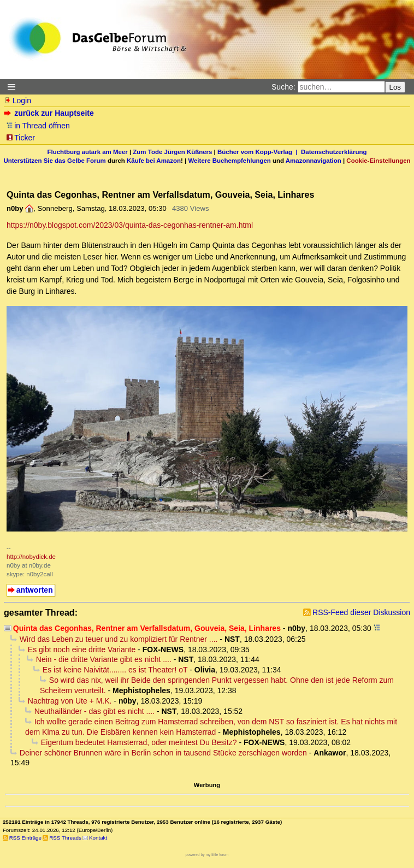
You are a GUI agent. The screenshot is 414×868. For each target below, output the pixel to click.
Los (395, 87)
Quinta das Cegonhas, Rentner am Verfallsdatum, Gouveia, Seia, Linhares (147, 628)
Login (17, 101)
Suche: (283, 87)
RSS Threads (65, 838)
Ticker (20, 138)
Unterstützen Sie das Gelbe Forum (54, 161)
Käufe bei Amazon (154, 161)
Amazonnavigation (314, 161)
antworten (35, 590)
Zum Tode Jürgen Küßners (172, 152)
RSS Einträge (25, 838)
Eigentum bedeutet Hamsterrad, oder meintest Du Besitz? (139, 742)
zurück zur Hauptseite (50, 113)
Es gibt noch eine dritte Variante (82, 649)
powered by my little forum (207, 855)
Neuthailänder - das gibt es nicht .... (94, 711)
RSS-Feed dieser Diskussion (361, 612)
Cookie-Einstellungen (378, 161)
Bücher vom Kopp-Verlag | (259, 152)
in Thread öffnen (38, 126)
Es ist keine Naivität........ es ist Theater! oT (115, 670)
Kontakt (98, 838)
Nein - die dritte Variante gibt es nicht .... (104, 659)
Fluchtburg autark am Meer (88, 152)
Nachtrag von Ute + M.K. (70, 701)
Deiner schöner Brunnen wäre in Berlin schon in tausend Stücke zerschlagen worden (163, 753)
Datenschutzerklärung (334, 152)
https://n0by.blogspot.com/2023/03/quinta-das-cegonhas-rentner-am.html (130, 225)
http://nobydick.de (31, 557)
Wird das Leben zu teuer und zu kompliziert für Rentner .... (119, 639)
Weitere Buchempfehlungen (229, 161)
